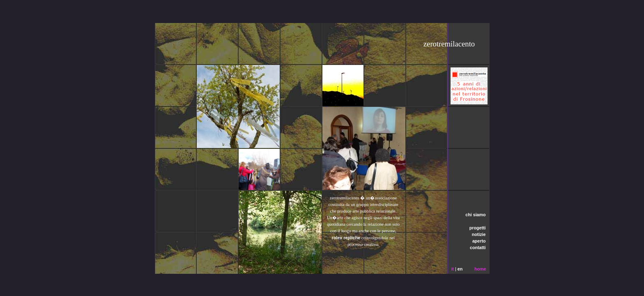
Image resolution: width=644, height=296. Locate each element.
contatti (478, 247)
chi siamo (475, 215)
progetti (478, 228)
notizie (479, 234)
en (460, 269)
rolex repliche (346, 238)
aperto (479, 241)
